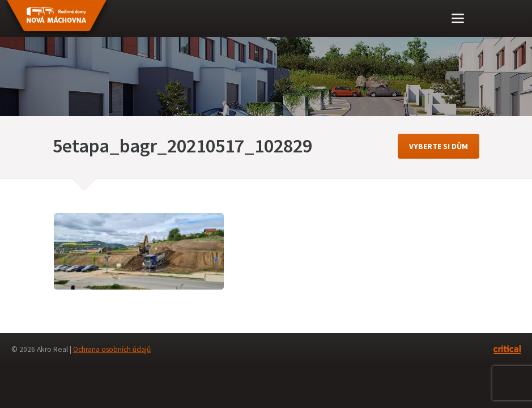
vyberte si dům (439, 146)
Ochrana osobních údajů (112, 349)
